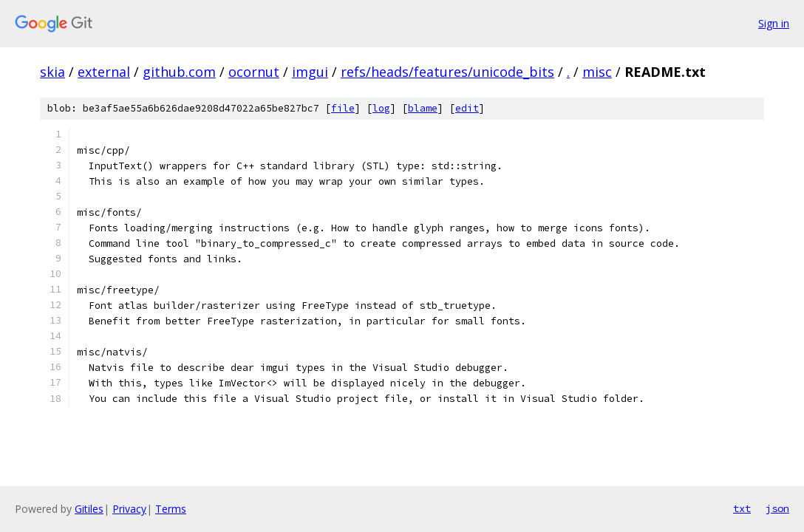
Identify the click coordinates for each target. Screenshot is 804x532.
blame (423, 108)
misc (597, 72)
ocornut (254, 72)
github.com (179, 72)
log (381, 108)
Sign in (774, 23)
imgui (310, 72)
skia (52, 72)
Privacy (129, 509)
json (777, 508)
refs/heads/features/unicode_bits (447, 72)
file (343, 108)
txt (742, 508)
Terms (171, 509)
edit (467, 108)
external (104, 72)
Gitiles (89, 509)
